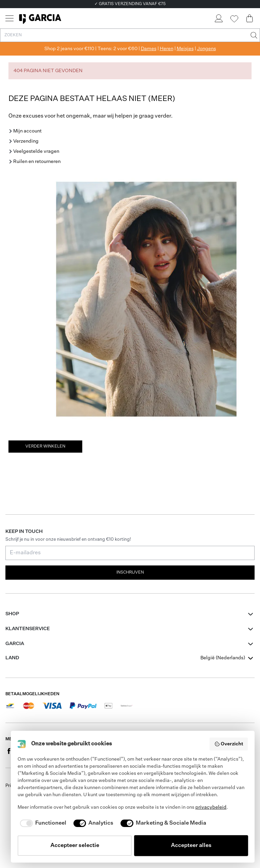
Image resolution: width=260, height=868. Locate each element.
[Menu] (9, 18)
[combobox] (227, 658)
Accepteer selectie (75, 846)
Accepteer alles (191, 846)
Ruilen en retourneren (37, 162)
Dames (149, 49)
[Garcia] (40, 18)
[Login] (218, 18)
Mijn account (27, 131)
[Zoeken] (253, 35)
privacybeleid (211, 807)
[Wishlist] (234, 19)
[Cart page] (250, 18)
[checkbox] (42, 823)
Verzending (26, 141)
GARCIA (15, 644)
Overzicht (229, 744)
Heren (167, 49)
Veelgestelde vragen (36, 151)
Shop (12, 614)
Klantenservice (28, 629)
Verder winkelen (45, 447)
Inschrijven (130, 573)
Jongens (207, 49)
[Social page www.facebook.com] (9, 751)
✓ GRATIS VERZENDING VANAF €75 (130, 4)
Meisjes (185, 49)
